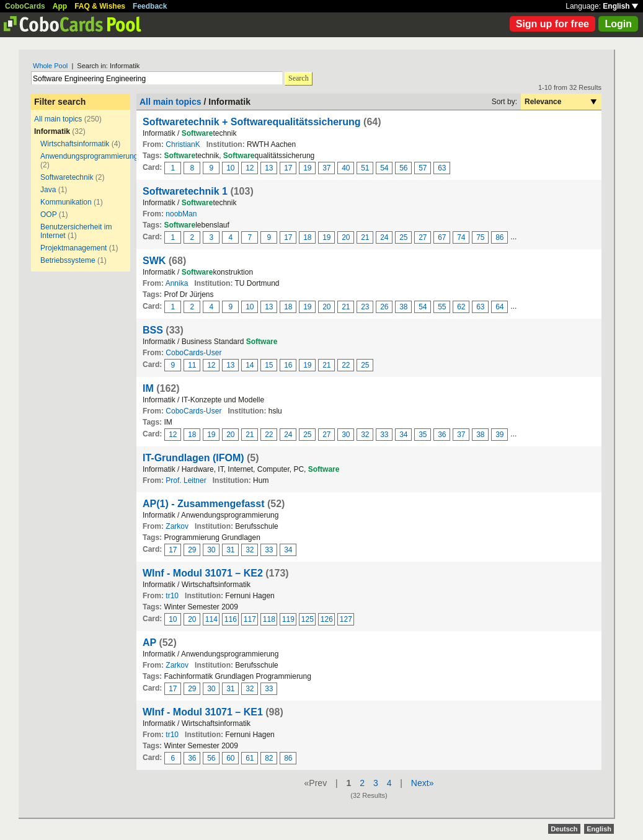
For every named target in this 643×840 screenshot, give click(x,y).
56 (403, 168)
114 (211, 619)
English (620, 6)
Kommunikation (66, 202)
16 (288, 365)
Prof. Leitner (186, 480)
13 (269, 168)
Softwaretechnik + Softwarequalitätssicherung (252, 122)
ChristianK (183, 144)
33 (384, 435)
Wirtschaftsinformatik (75, 144)
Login (618, 24)
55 (442, 307)
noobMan (181, 214)
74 (461, 237)
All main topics (58, 119)
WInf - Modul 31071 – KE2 (203, 573)
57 (423, 168)
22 (346, 365)
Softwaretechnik (67, 177)
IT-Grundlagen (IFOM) (193, 458)
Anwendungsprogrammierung (89, 156)
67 (442, 237)
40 (346, 168)
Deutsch (564, 829)
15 (269, 365)
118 (269, 619)
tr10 (172, 596)
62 (461, 307)
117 (250, 619)
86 (499, 237)
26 (384, 307)
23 (365, 307)
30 (346, 435)
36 (442, 435)
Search (299, 78)
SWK (154, 261)
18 (307, 237)
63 (442, 168)
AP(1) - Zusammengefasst (204, 504)
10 (230, 168)
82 (269, 758)
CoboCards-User (193, 353)
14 (250, 365)
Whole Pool (50, 66)
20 (346, 237)
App (60, 6)
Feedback (150, 6)
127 (346, 619)
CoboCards (25, 6)
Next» (423, 783)
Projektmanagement (73, 248)
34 (403, 435)
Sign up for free (552, 24)
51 (365, 168)
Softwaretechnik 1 (185, 191)
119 (288, 619)
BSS (153, 330)
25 (403, 237)
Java (48, 190)
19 (307, 168)
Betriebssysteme (68, 260)
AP (149, 643)
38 (403, 307)
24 (384, 237)
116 (231, 619)
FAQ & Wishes (100, 6)
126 (327, 619)
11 (192, 365)
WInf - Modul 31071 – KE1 (203, 712)
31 (230, 550)
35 (423, 435)
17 (288, 168)
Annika (177, 283)
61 (250, 758)
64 (499, 307)
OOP (48, 214)
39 (499, 435)
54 (384, 168)
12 (250, 168)
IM (148, 388)
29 (192, 550)
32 (365, 435)
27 (423, 237)
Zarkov (177, 526)
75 (480, 237)
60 (230, 758)
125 (308, 619)
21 (365, 237)
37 (326, 168)
